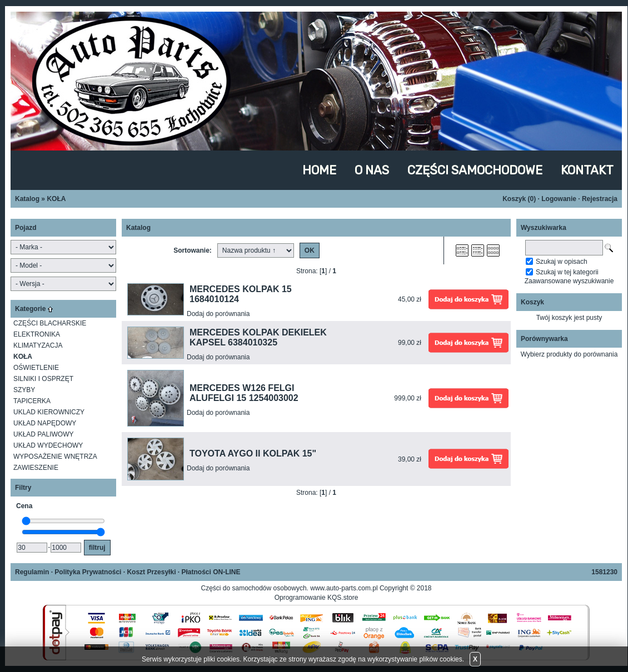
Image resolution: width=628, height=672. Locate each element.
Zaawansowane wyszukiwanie (569, 281)
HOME (319, 170)
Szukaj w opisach (562, 262)
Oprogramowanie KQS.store (317, 598)
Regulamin (32, 572)
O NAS (372, 170)
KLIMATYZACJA (38, 345)
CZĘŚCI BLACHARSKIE (50, 323)
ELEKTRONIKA (37, 334)
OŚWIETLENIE (36, 368)
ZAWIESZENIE (36, 468)
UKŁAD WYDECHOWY (48, 445)
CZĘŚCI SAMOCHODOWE (475, 170)
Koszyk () (519, 199)
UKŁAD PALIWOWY (43, 434)
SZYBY (24, 390)
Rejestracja (600, 199)
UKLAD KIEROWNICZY (49, 412)
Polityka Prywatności (88, 572)
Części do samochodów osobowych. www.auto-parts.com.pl (290, 588)
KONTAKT (587, 170)
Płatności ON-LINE (211, 572)
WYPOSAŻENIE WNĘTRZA (55, 457)
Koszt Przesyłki (151, 572)
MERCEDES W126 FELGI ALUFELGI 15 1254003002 (244, 393)
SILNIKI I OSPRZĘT (43, 379)
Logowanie (559, 199)
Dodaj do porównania (218, 314)
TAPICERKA (32, 401)
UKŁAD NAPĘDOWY (45, 423)
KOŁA (56, 199)
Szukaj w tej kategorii (567, 272)
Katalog (27, 199)
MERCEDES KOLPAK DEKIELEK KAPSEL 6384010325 (258, 337)
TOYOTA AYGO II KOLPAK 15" (253, 453)
